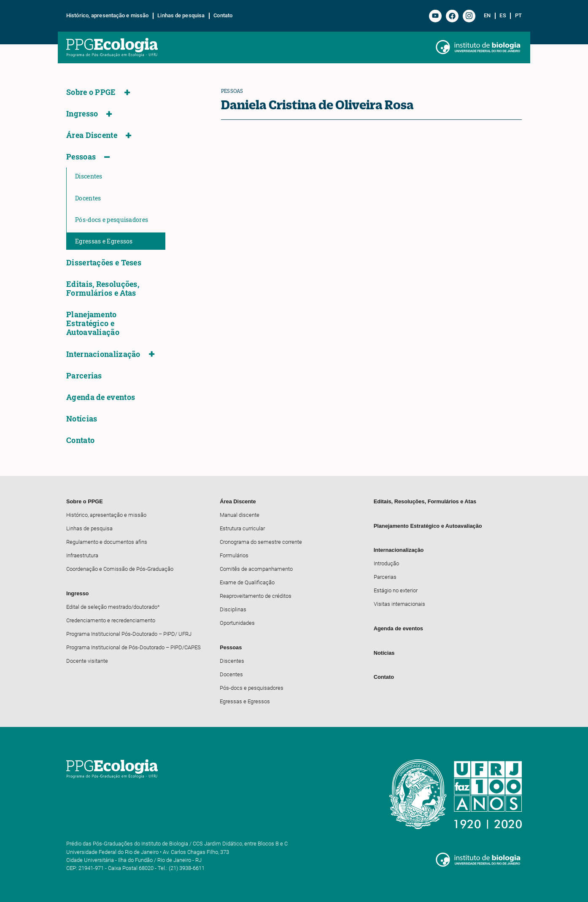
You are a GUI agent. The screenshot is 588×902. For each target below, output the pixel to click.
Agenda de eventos (101, 397)
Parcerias (84, 376)
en (487, 16)
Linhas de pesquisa (181, 16)
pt (518, 16)
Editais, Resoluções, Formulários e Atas (103, 289)
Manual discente (240, 515)
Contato (223, 16)
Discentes (89, 176)
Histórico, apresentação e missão (107, 16)
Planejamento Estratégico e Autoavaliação (93, 323)
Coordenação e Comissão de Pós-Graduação (120, 569)
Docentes (88, 198)
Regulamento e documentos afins (107, 542)
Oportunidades (237, 623)
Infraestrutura (82, 555)
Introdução (386, 563)
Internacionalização (103, 354)
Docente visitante (87, 661)
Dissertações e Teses (104, 263)
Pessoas (81, 157)
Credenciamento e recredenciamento (111, 620)
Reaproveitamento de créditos (256, 596)
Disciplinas (233, 609)
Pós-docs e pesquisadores (112, 220)
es (503, 16)
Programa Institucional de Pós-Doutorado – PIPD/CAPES (134, 647)
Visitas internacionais (399, 604)
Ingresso (82, 114)
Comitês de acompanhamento (256, 569)
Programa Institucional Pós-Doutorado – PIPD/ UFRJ (129, 634)
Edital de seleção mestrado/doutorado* (113, 607)
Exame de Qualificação (247, 582)
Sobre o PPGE (91, 92)
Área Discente (92, 135)
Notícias (82, 419)
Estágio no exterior (396, 590)
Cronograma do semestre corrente (261, 542)
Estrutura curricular (242, 528)
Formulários (234, 555)
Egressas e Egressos (104, 241)
